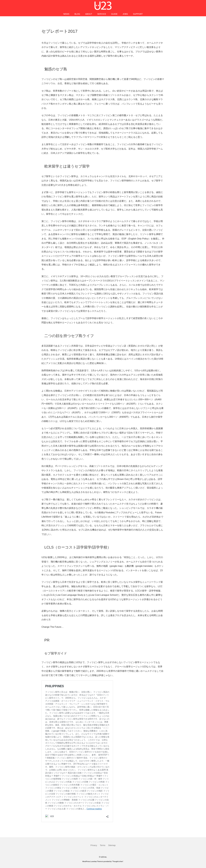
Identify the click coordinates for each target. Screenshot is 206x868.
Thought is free (118, 861)
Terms (103, 845)
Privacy (94, 845)
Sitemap (112, 845)
